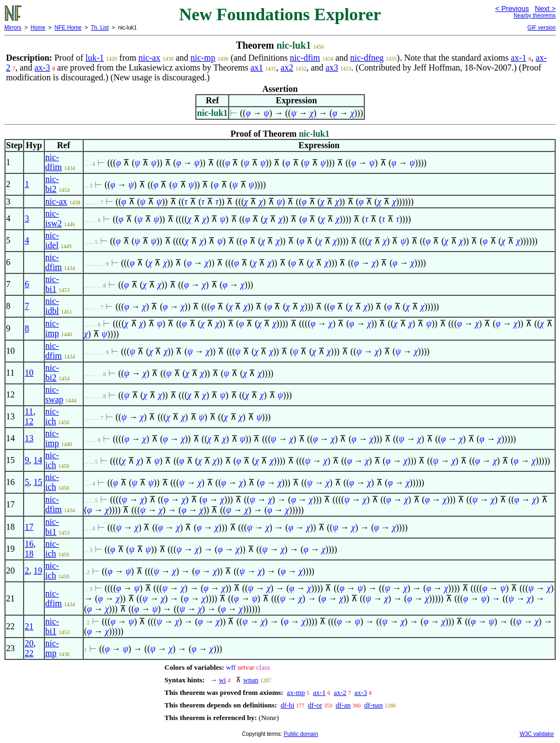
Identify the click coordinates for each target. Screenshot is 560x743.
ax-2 (340, 692)
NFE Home (68, 28)
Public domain (301, 734)
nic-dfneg (367, 58)
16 (29, 544)
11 (29, 411)
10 (29, 373)
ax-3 (42, 68)
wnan (250, 680)
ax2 (287, 68)
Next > (545, 8)
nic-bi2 (52, 184)
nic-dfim (305, 58)
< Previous (512, 8)
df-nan (374, 705)
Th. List (100, 28)
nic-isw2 (54, 218)
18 (29, 554)
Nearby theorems (535, 16)
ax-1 (518, 58)
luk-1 (95, 58)
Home (38, 28)
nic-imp (52, 328)
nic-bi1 (52, 284)
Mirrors (13, 28)
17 (29, 527)
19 (38, 571)
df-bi (287, 705)
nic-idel (52, 240)
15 (38, 482)
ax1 (257, 68)
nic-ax (149, 58)
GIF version (541, 28)
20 (29, 643)
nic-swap (54, 394)
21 (29, 626)
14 (38, 460)
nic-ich (52, 416)
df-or (315, 705)
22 (29, 653)
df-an (343, 705)
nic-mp (203, 58)
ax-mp (296, 692)
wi (222, 680)
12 (29, 421)
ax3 (332, 68)
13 (29, 438)
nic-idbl (52, 306)
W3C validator (537, 734)
